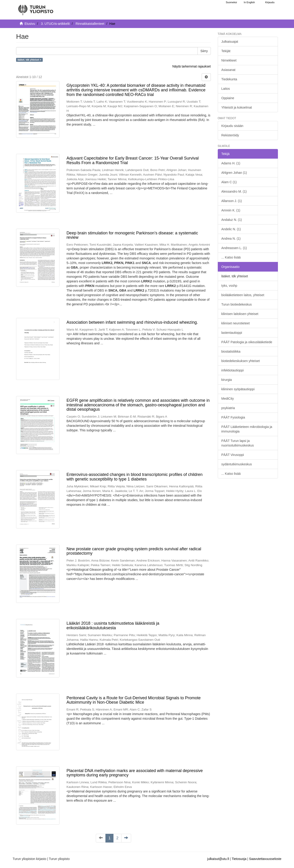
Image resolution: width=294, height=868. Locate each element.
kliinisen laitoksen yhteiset (240, 314)
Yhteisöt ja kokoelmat (237, 107)
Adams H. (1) (231, 163)
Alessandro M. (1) (234, 191)
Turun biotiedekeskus (237, 304)
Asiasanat (228, 70)
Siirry (204, 51)
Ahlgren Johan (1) (234, 173)
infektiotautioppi (233, 370)
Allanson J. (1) (232, 201)
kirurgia (227, 380)
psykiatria (228, 408)
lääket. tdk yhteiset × (29, 60)
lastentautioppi (232, 333)
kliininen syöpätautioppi (238, 389)
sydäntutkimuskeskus (237, 464)
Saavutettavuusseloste (265, 859)
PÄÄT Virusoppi (233, 455)
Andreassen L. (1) (234, 248)
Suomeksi (231, 2)
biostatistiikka (231, 351)
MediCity (228, 399)
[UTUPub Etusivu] (36, 8)
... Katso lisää (231, 257)
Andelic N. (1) (231, 229)
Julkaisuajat (230, 42)
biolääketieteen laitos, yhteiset (243, 295)
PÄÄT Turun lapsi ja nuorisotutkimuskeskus (238, 443)
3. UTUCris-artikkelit (55, 24)
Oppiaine (228, 98)
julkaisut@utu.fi (218, 859)
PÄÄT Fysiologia (233, 417)
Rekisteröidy (230, 135)
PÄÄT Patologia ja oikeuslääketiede (247, 342)
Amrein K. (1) (231, 210)
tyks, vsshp (229, 286)
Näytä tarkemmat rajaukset (191, 66)
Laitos (226, 89)
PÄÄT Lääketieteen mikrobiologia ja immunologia (247, 429)
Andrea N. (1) (231, 239)
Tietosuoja (239, 859)
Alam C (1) (229, 182)
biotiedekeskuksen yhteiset (241, 361)
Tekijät (226, 51)
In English (249, 2)
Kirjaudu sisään (232, 126)
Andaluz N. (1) (232, 220)
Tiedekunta (229, 79)
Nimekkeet (229, 60)
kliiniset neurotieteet (236, 323)
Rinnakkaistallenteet (90, 24)
